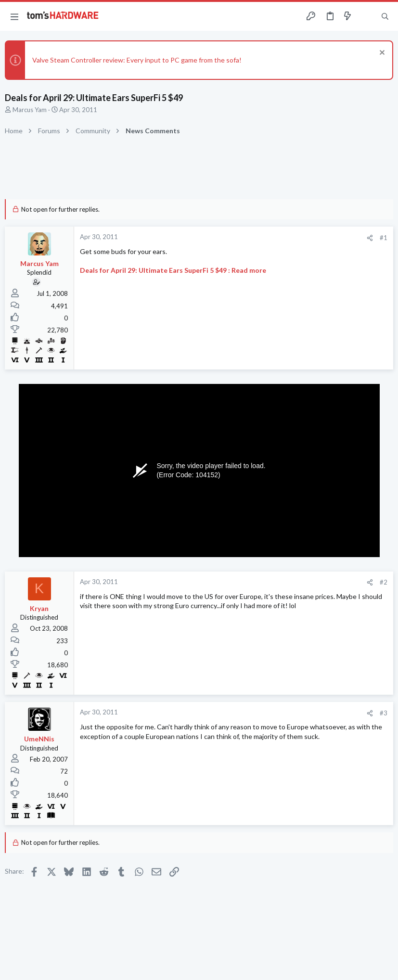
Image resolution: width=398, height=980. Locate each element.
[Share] (370, 238)
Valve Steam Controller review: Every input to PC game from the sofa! (137, 60)
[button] (14, 16)
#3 (384, 713)
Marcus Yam (30, 110)
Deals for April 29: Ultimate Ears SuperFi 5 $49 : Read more (173, 270)
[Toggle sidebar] (366, 16)
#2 (384, 582)
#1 (384, 238)
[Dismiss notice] (381, 54)
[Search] (385, 17)
